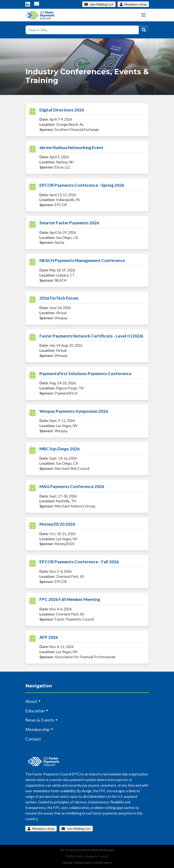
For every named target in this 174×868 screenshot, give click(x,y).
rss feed (96, 863)
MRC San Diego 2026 (60, 449)
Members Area (41, 829)
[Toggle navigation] (144, 15)
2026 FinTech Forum (59, 298)
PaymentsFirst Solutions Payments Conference (85, 374)
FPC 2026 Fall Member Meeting (70, 599)
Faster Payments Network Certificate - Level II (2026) (91, 336)
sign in (108, 863)
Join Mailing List (76, 829)
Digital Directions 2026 (62, 110)
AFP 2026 (49, 637)
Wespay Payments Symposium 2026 (74, 411)
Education (35, 711)
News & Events (40, 720)
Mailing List (99, 4)
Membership (37, 729)
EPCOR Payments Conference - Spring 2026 (82, 185)
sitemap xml (82, 863)
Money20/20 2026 (57, 524)
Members (133, 4)
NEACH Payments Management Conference (82, 260)
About (31, 701)
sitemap (67, 863)
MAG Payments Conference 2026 (72, 486)
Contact (33, 739)
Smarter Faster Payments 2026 (69, 223)
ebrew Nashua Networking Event (71, 147)
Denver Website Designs (98, 850)
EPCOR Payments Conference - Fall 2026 (79, 562)
